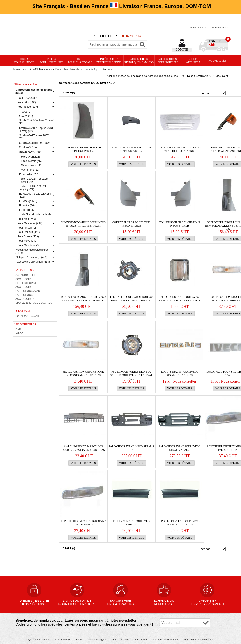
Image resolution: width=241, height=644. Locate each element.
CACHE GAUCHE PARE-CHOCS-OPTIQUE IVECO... (131, 149)
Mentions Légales (98, 640)
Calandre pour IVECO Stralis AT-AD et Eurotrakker (180, 149)
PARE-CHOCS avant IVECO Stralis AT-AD (131, 448)
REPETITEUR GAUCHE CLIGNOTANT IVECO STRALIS (83, 523)
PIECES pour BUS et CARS (80, 61)
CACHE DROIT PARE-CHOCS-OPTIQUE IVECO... (83, 149)
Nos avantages (63, 640)
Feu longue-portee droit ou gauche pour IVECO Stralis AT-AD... (131, 373)
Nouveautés (217, 61)
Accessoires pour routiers (168, 61)
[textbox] (113, 44)
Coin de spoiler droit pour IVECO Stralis (131, 224)
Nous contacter (220, 28)
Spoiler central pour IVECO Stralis (131, 523)
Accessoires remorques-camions (139, 61)
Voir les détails (83, 164)
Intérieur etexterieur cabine (109, 61)
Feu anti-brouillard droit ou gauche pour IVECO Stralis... (132, 299)
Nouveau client (198, 28)
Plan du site (141, 640)
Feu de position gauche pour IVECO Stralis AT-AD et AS (83, 373)
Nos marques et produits (166, 640)
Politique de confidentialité (198, 640)
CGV (79, 640)
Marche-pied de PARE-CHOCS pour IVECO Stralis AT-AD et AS (83, 448)
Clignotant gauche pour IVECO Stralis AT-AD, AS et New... (83, 224)
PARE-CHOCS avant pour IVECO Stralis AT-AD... (180, 448)
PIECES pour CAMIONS (24, 61)
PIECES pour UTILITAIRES (52, 61)
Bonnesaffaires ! (193, 61)
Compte (182, 50)
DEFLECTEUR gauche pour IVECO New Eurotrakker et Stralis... (83, 299)
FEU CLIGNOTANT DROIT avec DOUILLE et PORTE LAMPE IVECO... (180, 299)
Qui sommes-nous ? (39, 640)
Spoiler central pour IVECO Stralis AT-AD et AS (180, 523)
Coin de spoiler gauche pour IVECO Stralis (180, 224)
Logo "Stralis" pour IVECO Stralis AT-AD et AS (180, 373)
